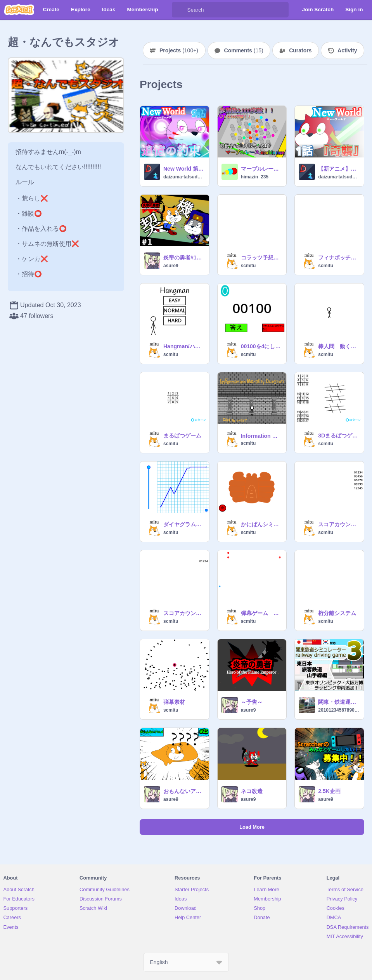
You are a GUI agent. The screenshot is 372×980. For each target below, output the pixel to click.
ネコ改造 (252, 791)
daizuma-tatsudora (184, 177)
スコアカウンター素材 (184, 613)
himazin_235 (255, 177)
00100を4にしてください (261, 346)
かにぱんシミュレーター (261, 524)
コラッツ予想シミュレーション (261, 258)
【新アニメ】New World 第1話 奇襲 (339, 169)
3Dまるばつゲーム (339, 436)
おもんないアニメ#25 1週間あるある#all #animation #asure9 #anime (184, 791)
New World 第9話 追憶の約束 (184, 169)
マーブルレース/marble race (261, 169)
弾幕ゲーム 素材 (261, 613)
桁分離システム (337, 613)
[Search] (180, 10)
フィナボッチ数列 (339, 258)
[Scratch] (19, 10)
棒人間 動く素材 (339, 346)
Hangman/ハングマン (184, 346)
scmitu (248, 266)
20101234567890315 (339, 710)
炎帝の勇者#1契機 (184, 258)
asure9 (171, 266)
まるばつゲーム (182, 436)
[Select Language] (186, 962)
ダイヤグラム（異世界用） (184, 524)
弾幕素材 (174, 702)
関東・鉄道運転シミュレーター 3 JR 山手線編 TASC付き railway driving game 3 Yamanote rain (339, 702)
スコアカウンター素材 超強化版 (339, 524)
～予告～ (252, 702)
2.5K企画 (329, 791)
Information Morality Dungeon (261, 436)
